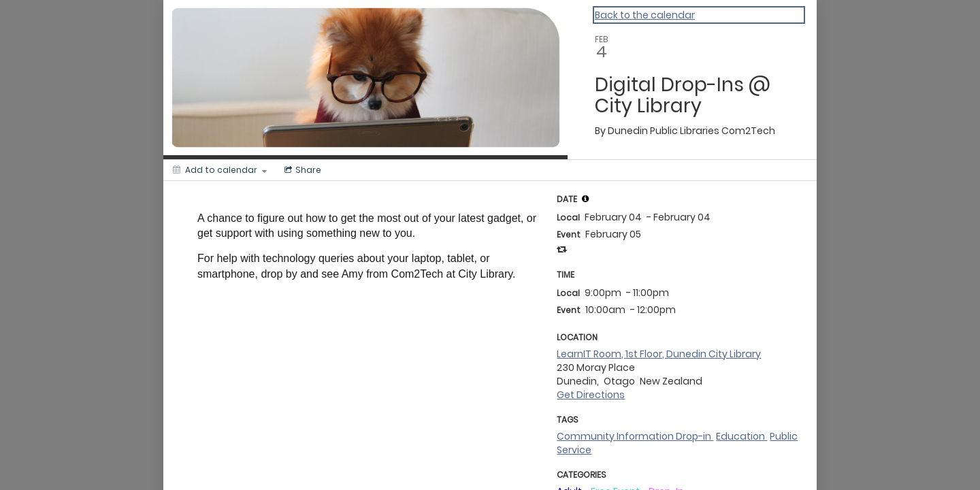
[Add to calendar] (220, 170)
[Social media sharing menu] (301, 170)
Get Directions (591, 395)
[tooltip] (585, 199)
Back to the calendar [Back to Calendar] (645, 15)
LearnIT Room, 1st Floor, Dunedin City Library (659, 354)
